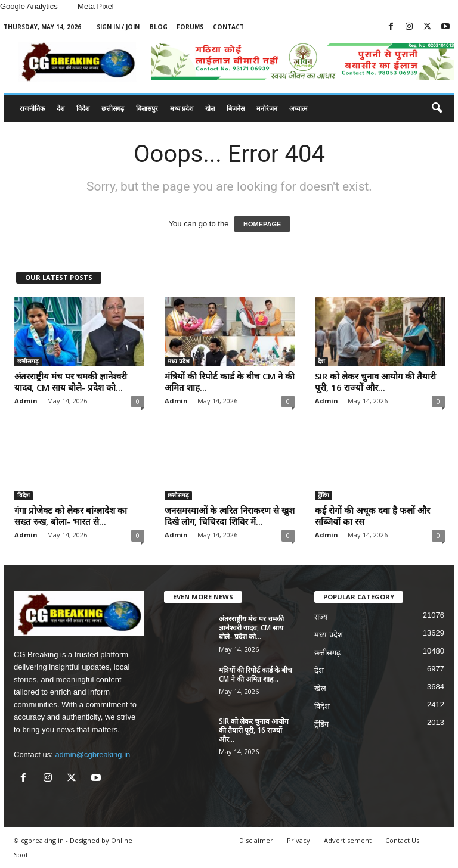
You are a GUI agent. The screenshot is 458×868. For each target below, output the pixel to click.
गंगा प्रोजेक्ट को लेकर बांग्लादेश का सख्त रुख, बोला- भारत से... (71, 516)
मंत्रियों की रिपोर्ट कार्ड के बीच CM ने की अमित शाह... (230, 382)
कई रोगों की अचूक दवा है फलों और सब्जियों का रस (372, 516)
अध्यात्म (298, 108)
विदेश (83, 108)
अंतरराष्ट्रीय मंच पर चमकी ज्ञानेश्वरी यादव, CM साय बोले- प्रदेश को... (71, 382)
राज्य (321, 617)
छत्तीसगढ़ (113, 108)
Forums (190, 27)
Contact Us (402, 840)
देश (61, 108)
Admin (26, 401)
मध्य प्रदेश (182, 108)
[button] (437, 108)
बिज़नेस (236, 108)
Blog (159, 27)
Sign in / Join (118, 27)
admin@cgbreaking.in (92, 755)
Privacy (298, 840)
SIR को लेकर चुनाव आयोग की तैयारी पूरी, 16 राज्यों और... (375, 382)
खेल (210, 108)
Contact (228, 27)
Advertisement (348, 840)
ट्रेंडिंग (324, 495)
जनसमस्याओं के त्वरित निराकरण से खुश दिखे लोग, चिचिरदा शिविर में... (230, 516)
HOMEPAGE (262, 224)
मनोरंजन (267, 108)
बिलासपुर (147, 108)
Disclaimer (256, 840)
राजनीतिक (32, 108)
